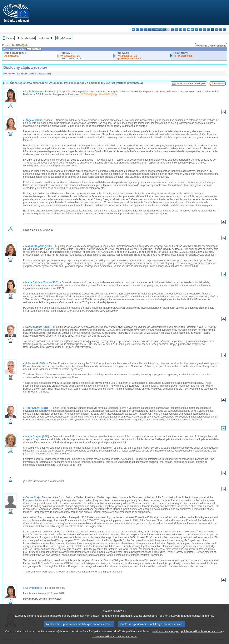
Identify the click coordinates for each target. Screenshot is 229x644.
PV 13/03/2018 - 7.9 (127, 56)
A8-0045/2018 (12, 56)
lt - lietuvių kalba (185, 29)
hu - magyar (189, 29)
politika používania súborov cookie (202, 636)
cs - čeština (141, 29)
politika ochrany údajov (165, 636)
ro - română (208, 29)
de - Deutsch (149, 29)
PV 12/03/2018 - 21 (70, 56)
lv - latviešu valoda (181, 29)
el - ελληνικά (157, 29)
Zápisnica (219, 83)
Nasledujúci (44, 38)
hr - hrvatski (173, 29)
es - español (137, 29)
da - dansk (145, 29)
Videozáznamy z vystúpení (191, 83)
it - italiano (177, 29)
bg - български (133, 29)
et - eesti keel (153, 29)
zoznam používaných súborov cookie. (114, 641)
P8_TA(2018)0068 (183, 56)
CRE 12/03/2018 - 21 (72, 58)
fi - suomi (220, 29)
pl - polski (201, 29)
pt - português (205, 29)
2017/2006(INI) (20, 45)
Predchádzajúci (28, 38)
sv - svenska (224, 29)
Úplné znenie (66, 38)
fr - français (165, 29)
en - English (161, 29)
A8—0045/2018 (107, 94)
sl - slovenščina (216, 29)
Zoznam (10, 38)
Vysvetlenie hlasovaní (129, 58)
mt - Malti (193, 29)
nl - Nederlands (197, 29)
